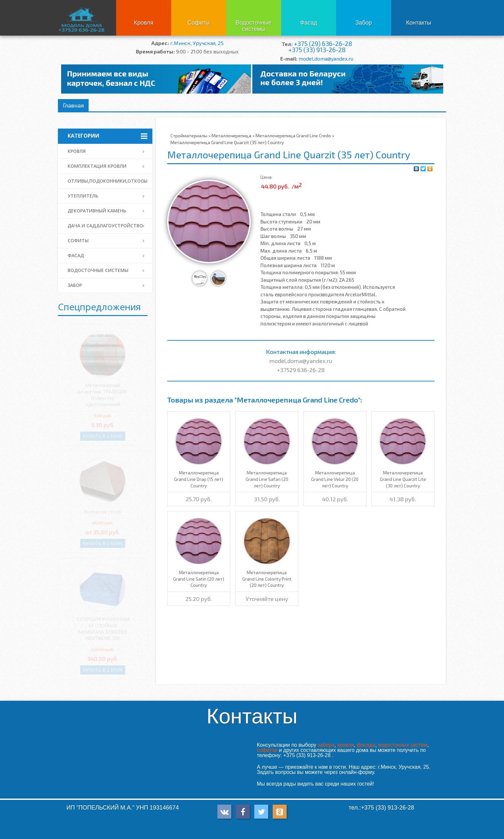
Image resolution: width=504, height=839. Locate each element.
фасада (366, 745)
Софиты (198, 23)
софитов (267, 750)
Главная (73, 105)
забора (326, 745)
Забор (363, 23)
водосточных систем (403, 745)
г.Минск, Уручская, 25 (197, 43)
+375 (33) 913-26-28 (317, 50)
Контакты (419, 23)
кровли (346, 745)
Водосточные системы (253, 26)
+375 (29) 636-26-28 (323, 44)
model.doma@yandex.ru (326, 58)
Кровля (144, 23)
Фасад (308, 23)
